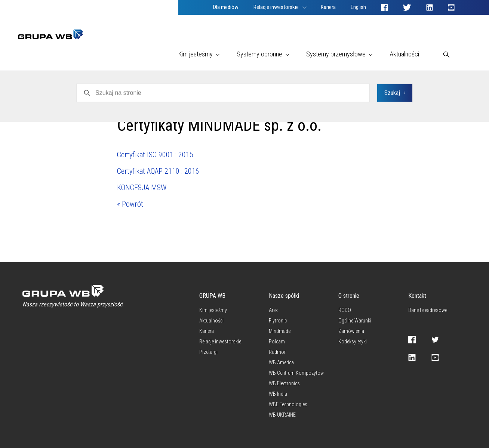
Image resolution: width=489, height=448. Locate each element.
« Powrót (130, 204)
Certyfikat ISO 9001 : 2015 (155, 155)
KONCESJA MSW (142, 188)
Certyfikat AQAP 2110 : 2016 (158, 171)
